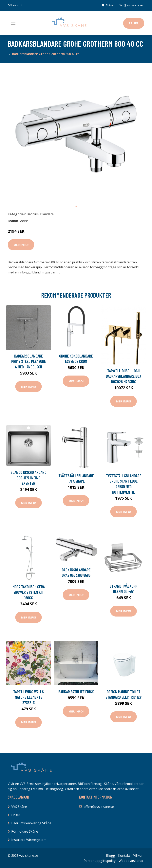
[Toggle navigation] (13, 23)
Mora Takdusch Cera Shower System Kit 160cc (29, 592)
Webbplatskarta (131, 861)
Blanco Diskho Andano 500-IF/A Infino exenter (28, 478)
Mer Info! (21, 245)
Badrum (33, 214)
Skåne (110, 5)
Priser (134, 23)
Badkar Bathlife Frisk (76, 692)
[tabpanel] (76, 134)
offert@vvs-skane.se (130, 5)
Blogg (111, 856)
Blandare (47, 214)
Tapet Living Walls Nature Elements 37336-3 (28, 697)
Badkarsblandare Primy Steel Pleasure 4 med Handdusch (29, 361)
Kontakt (124, 856)
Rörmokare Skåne (25, 831)
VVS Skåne (19, 807)
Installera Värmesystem (29, 840)
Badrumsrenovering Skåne (31, 823)
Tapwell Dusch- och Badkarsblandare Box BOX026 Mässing (124, 376)
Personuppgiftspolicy (100, 861)
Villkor (138, 856)
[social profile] (22, 5)
